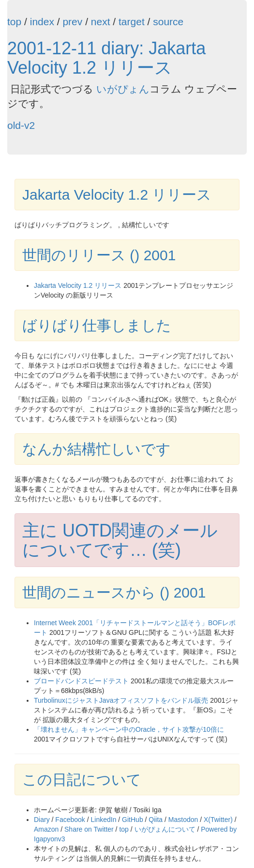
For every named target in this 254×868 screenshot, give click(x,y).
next (101, 22)
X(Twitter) (218, 820)
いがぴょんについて (165, 829)
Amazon (46, 829)
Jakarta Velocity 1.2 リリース (117, 195)
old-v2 (21, 125)
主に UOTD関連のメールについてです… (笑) (120, 540)
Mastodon (183, 820)
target (132, 22)
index (42, 22)
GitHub (133, 820)
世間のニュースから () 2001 (114, 592)
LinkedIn (104, 820)
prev (72, 22)
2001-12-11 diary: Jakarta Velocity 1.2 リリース (106, 58)
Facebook (70, 820)
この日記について (82, 780)
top (14, 22)
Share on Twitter (89, 829)
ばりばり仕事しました (97, 325)
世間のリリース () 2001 (99, 255)
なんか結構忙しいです (97, 449)
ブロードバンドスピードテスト (81, 681)
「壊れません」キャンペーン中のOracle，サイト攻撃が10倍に (129, 729)
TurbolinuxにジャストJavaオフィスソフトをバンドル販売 (121, 700)
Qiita (156, 820)
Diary (42, 820)
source (168, 22)
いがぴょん (123, 89)
